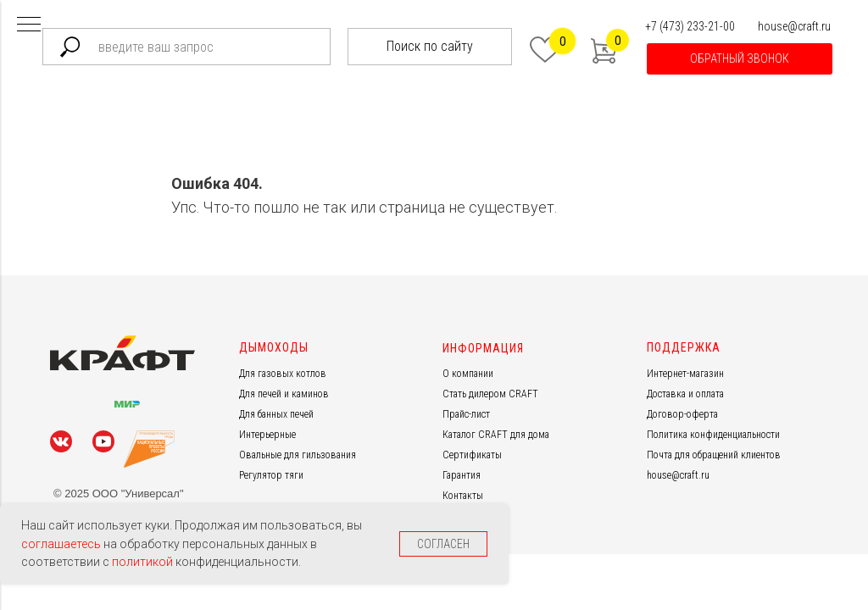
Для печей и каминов (284, 394)
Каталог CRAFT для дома (496, 435)
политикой (144, 562)
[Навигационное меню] (29, 25)
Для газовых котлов (283, 374)
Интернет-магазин (685, 374)
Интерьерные (267, 435)
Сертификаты (472, 455)
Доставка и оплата (685, 394)
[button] (740, 59)
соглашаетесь (62, 544)
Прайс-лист (466, 414)
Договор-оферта (682, 414)
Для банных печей (276, 414)
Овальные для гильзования (298, 455)
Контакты (463, 496)
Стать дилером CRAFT (490, 394)
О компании (468, 374)
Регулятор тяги (271, 475)
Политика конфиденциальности (713, 435)
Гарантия (462, 475)
